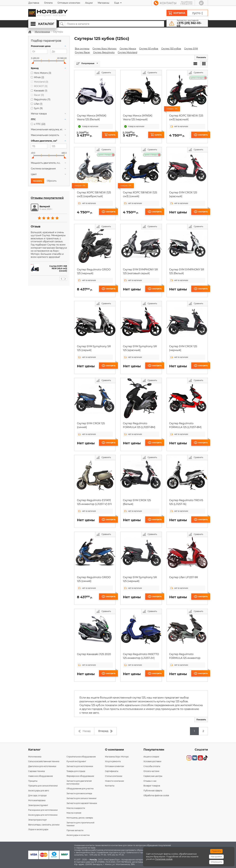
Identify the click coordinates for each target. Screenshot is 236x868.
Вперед (105, 731)
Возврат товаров (152, 786)
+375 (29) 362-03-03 (189, 24)
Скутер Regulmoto (104, 52)
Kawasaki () (41, 91)
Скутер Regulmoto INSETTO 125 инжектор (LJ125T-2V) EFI (141, 658)
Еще (117, 3)
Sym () (38, 108)
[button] (61, 279)
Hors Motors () (43, 73)
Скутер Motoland (127, 52)
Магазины (103, 3)
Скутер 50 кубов (149, 49)
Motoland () (41, 82)
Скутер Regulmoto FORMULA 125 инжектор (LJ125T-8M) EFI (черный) (185, 658)
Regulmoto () (42, 99)
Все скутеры (82, 49)
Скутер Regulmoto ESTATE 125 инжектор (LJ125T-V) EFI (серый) (94, 504)
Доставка (34, 3)
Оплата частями (151, 771)
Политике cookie (164, 859)
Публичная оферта (153, 791)
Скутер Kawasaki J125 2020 (94, 654)
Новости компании (114, 781)
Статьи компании (114, 776)
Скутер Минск (128, 49)
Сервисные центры (153, 776)
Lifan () (38, 104)
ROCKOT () (41, 86)
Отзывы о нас (150, 781)
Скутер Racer (82, 52)
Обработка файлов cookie (156, 795)
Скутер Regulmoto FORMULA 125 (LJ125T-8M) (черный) (139, 427)
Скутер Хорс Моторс (105, 49)
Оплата (48, 3)
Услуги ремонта (113, 761)
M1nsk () (39, 77)
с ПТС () (40, 124)
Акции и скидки (151, 757)
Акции (89, 3)
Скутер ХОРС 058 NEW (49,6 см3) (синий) (58, 268)
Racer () (39, 95)
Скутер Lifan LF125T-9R (184, 577)
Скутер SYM (191, 49)
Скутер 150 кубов (171, 49)
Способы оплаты (152, 766)
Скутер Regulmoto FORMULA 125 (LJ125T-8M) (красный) (185, 427)
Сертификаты (112, 771)
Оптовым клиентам (69, 3)
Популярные (86, 64)
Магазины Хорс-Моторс (117, 757)
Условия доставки (152, 761)
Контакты (110, 786)
